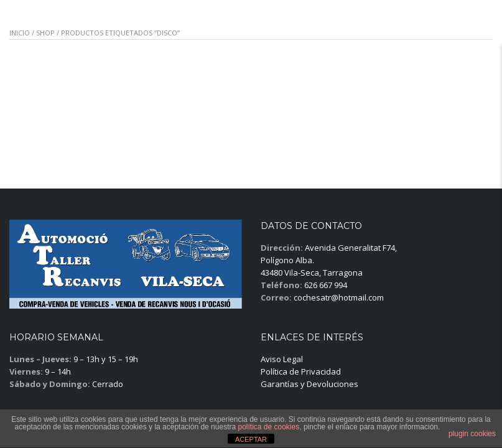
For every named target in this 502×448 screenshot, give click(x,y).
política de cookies (268, 427)
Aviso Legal (282, 359)
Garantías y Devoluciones (309, 384)
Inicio (20, 33)
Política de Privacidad (301, 371)
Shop (45, 33)
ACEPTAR (251, 439)
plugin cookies (472, 434)
